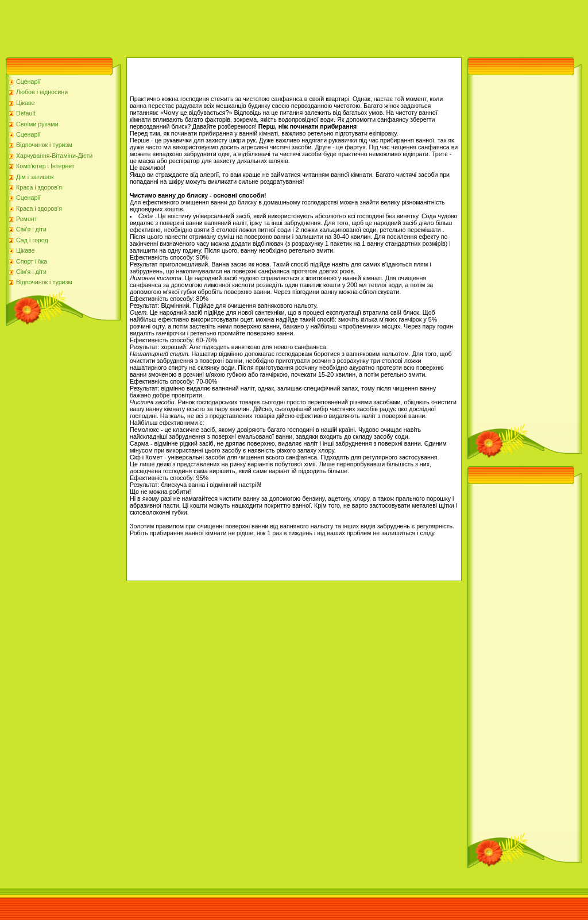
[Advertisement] (209, 26)
